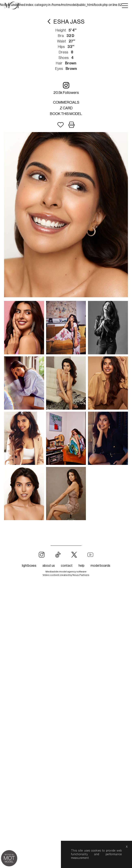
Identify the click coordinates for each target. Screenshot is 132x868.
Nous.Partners (81, 565)
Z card (66, 108)
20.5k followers (66, 88)
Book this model (66, 114)
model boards (100, 556)
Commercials (66, 102)
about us (49, 556)
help (82, 556)
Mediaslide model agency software (66, 561)
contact (67, 556)
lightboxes (29, 556)
